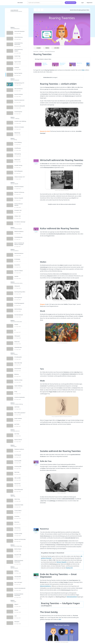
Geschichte (36, 51)
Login (82, 3)
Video (83, 70)
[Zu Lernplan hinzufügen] (38, 48)
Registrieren (90, 3)
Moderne (42, 51)
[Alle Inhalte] (20, 3)
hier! (60, 619)
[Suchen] (61, 3)
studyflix (9, 3)
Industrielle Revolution (50, 51)
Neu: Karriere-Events (71, 3)
